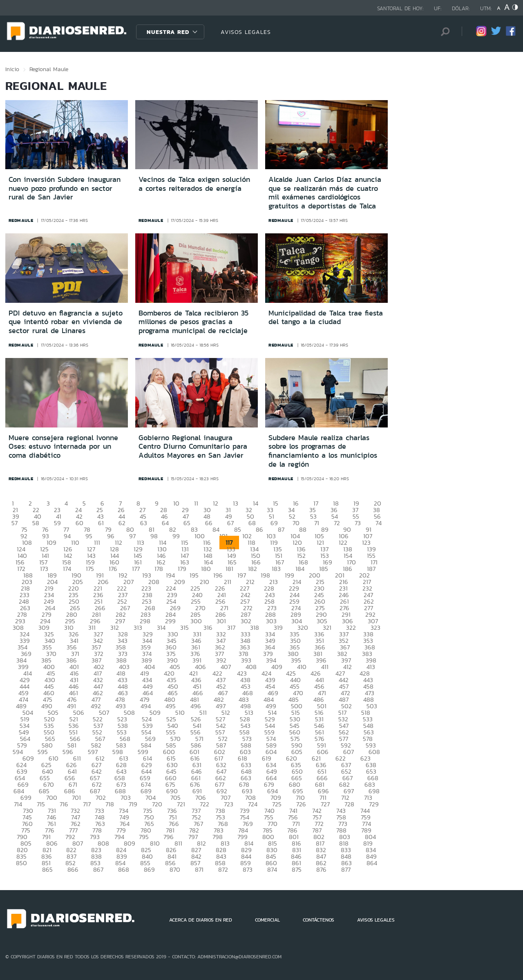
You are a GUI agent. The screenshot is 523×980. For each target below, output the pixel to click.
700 (52, 798)
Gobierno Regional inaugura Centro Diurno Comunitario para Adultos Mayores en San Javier (193, 446)
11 (196, 503)
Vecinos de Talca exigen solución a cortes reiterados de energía (194, 184)
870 (175, 869)
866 (73, 869)
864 (372, 863)
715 (41, 804)
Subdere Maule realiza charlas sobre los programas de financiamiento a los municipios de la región (323, 451)
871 (199, 869)
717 (87, 804)
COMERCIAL (267, 920)
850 (21, 863)
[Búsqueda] (443, 32)
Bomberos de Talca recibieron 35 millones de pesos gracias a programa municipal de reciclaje (193, 322)
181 (229, 569)
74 (379, 523)
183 (276, 569)
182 (253, 569)
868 (124, 869)
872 (223, 869)
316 (208, 628)
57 (15, 523)
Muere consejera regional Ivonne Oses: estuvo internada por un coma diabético (63, 446)
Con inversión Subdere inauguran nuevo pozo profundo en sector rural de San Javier (65, 188)
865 (47, 869)
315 (184, 628)
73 (358, 523)
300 (196, 621)
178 (159, 569)
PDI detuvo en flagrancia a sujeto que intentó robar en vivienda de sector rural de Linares (66, 322)
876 (321, 869)
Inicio (12, 69)
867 (98, 869)
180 (206, 569)
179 (182, 569)
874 (272, 869)
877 (346, 869)
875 (297, 869)
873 (248, 869)
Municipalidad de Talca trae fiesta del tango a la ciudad (326, 318)
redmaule (21, 220)
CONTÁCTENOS (318, 920)
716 (64, 804)
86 (259, 529)
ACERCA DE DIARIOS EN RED (201, 920)
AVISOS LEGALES (246, 32)
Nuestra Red (168, 32)
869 (149, 869)
